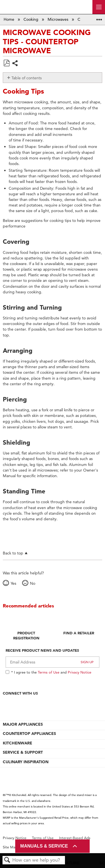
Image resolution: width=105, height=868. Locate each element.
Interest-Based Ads (75, 838)
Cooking (32, 19)
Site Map (10, 847)
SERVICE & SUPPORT (23, 752)
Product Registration (26, 635)
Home (10, 19)
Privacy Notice (80, 672)
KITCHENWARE (17, 743)
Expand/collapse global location (99, 18)
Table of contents (27, 78)
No (33, 583)
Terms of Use (49, 672)
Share (15, 64)
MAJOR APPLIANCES (23, 724)
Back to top (13, 553)
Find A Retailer (79, 633)
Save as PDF (6, 63)
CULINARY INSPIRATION (26, 762)
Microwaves (59, 19)
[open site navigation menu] (99, 7)
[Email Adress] (53, 662)
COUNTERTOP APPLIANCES (29, 734)
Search (7, 860)
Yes (13, 583)
